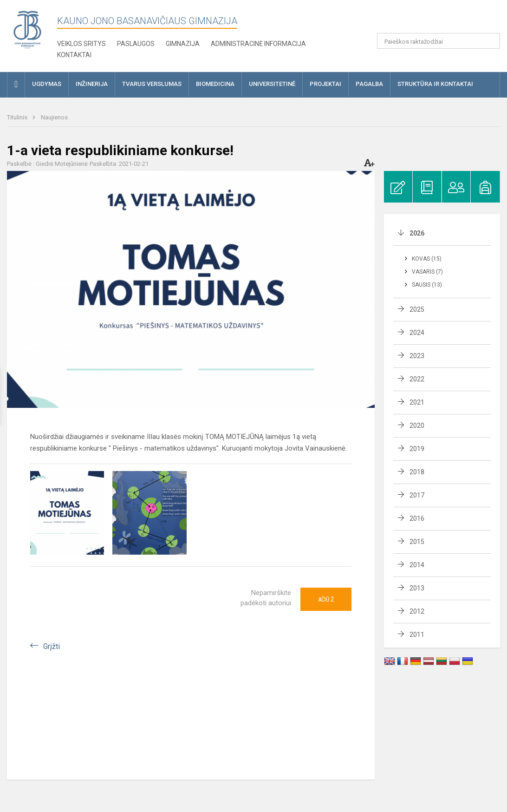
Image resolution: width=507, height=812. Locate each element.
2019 (417, 449)
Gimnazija (183, 44)
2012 (417, 611)
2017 (417, 495)
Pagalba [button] (369, 84)
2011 (417, 635)
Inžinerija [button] (92, 84)
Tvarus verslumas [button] (152, 84)
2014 (417, 565)
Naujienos (54, 117)
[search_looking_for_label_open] (490, 41)
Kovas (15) (427, 259)
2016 (417, 518)
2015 (417, 542)
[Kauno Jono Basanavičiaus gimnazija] (27, 29)
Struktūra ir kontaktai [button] (435, 84)
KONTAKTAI (74, 55)
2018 (417, 472)
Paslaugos (136, 44)
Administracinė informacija (258, 44)
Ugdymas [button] (47, 84)
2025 (417, 309)
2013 (417, 588)
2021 (417, 402)
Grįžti (52, 646)
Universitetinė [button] (272, 84)
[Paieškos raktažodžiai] (439, 41)
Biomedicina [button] (215, 84)
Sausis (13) (427, 285)
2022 (417, 379)
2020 (417, 426)
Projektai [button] (325, 84)
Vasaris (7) (427, 272)
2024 (417, 333)
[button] (437, 20)
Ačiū (326, 599)
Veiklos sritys (81, 44)
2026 (417, 233)
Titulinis (18, 117)
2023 (417, 356)
